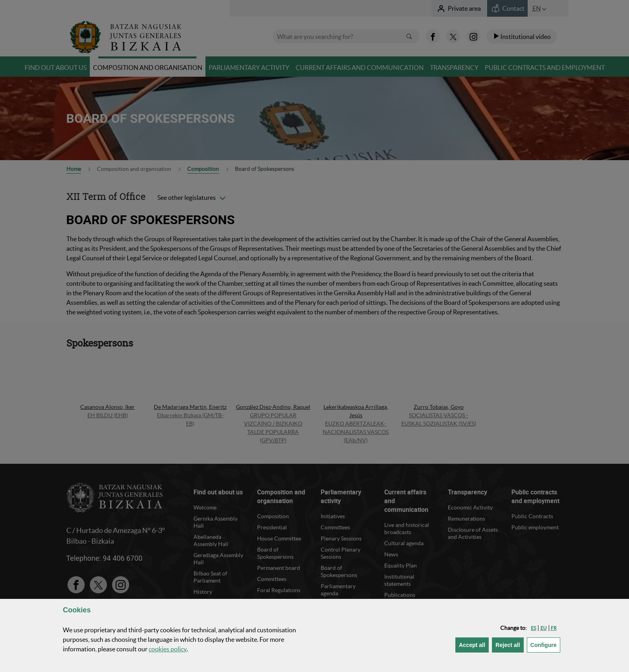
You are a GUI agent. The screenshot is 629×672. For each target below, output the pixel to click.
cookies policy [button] (168, 649)
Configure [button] (545, 644)
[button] (533, 628)
